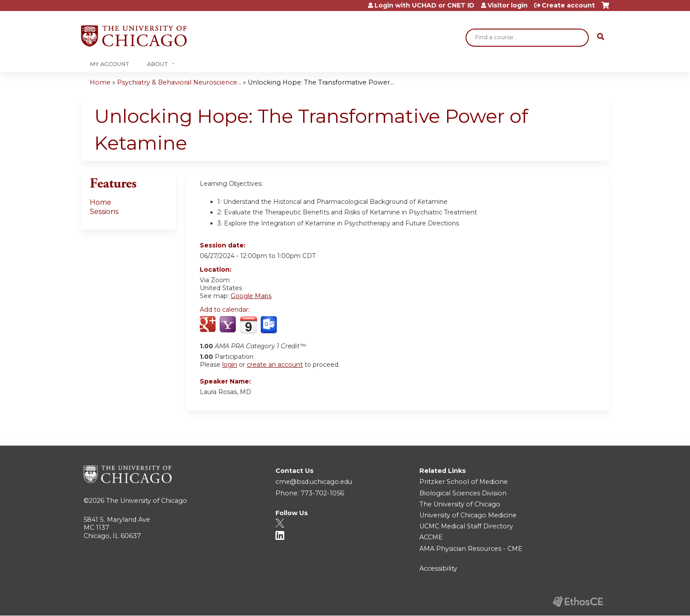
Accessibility (438, 568)
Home (100, 82)
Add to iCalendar (248, 325)
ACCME (431, 537)
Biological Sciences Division (463, 493)
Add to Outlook (270, 325)
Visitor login (508, 5)
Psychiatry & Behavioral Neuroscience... (179, 82)
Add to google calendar (209, 325)
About (158, 64)
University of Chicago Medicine (468, 515)
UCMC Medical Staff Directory (466, 526)
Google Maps (251, 296)
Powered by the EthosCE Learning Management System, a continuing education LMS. (578, 601)
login (230, 365)
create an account (275, 365)
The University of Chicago (147, 501)
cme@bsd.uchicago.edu (314, 482)
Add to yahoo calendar (229, 325)
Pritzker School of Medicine (464, 482)
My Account (110, 64)
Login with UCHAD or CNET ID (424, 5)
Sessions (104, 212)
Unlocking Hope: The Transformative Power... (321, 82)
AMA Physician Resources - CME (471, 549)
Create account (568, 5)
